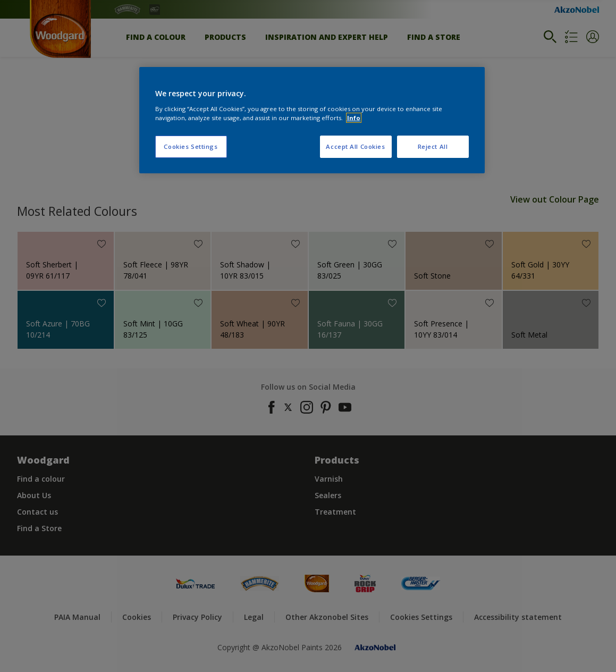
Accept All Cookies (355, 146)
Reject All (433, 146)
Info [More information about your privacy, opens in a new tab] (354, 118)
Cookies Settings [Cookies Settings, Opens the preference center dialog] (191, 146)
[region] (312, 120)
